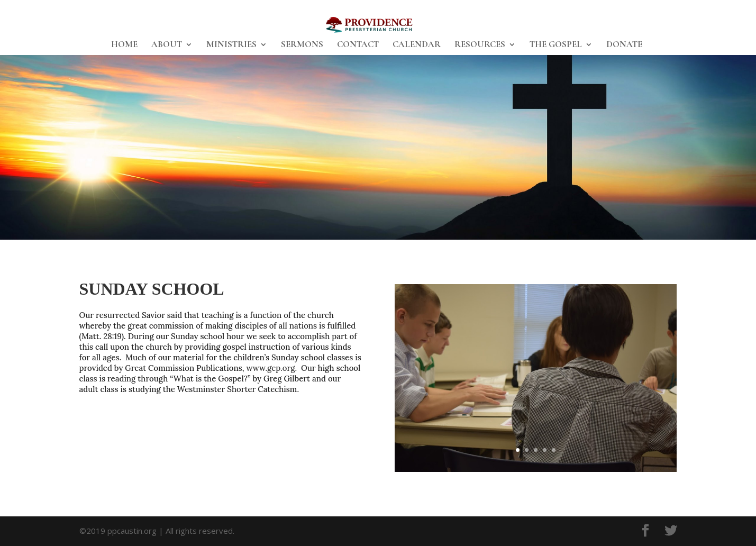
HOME (124, 45)
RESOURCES (480, 45)
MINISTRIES (231, 45)
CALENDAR (417, 45)
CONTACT (358, 45)
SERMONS (302, 45)
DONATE (624, 45)
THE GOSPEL (556, 45)
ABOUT (167, 45)
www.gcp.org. (271, 368)
